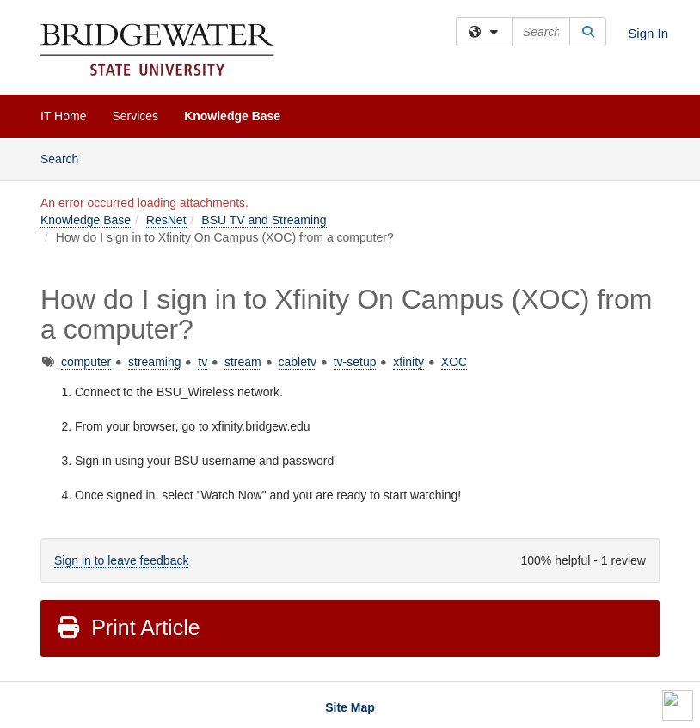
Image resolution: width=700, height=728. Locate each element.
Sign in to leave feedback (121, 560)
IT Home (63, 116)
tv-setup (355, 362)
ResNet (166, 220)
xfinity (408, 362)
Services (135, 116)
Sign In (648, 33)
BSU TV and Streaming (264, 220)
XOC (454, 362)
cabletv (298, 362)
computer (86, 362)
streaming (154, 362)
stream (243, 362)
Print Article (128, 627)
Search (66, 158)
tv (203, 362)
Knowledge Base (232, 116)
